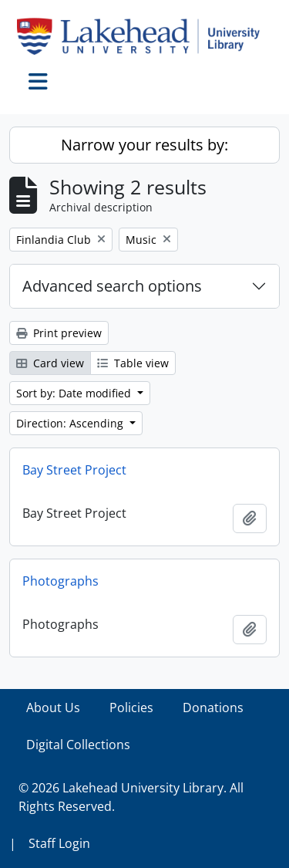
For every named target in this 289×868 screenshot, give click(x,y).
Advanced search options (112, 286)
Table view (133, 363)
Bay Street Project (74, 470)
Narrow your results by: (144, 145)
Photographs (60, 581)
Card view (50, 363)
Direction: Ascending (71, 423)
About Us (53, 708)
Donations (213, 708)
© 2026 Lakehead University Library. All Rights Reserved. (131, 797)
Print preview (59, 333)
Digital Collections (78, 745)
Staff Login (59, 843)
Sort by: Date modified (75, 393)
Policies (131, 708)
